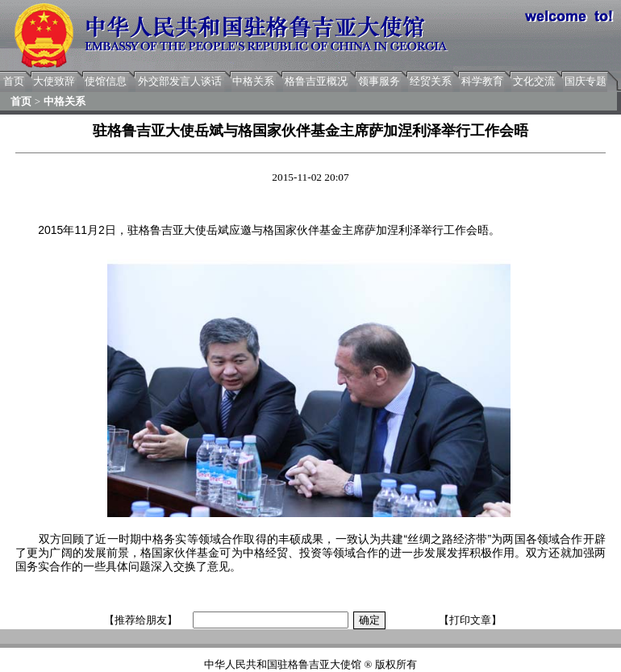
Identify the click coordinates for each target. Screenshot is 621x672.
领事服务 (379, 81)
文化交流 (534, 81)
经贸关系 (431, 81)
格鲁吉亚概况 (316, 81)
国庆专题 (586, 81)
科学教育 (482, 81)
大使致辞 (54, 81)
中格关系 (253, 81)
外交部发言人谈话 (180, 81)
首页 (14, 81)
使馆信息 (106, 81)
